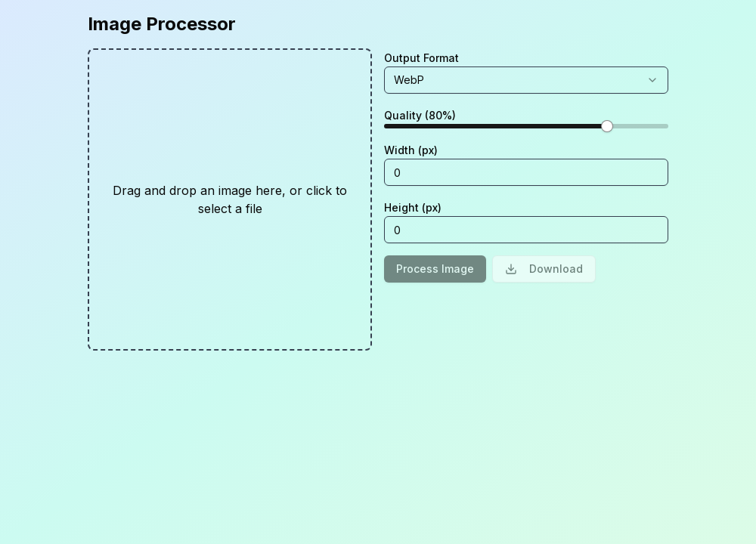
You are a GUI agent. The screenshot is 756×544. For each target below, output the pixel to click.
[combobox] (526, 80)
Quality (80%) (420, 115)
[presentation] (230, 199)
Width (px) (411, 150)
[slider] (607, 126)
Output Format (421, 58)
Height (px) (413, 207)
